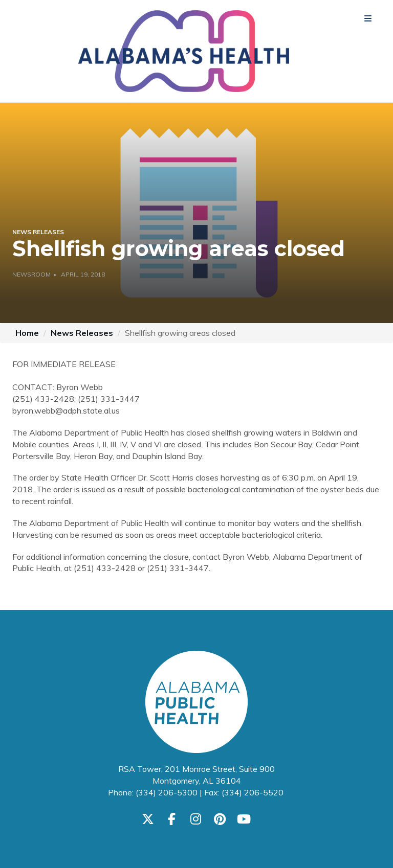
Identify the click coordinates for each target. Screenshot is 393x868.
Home (27, 333)
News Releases (82, 333)
